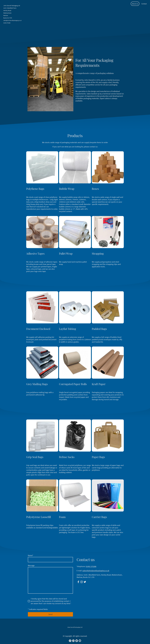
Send (50, 614)
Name (31, 555)
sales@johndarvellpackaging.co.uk (96, 571)
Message (31, 565)
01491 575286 (91, 566)
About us (135, 4)
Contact (144, 4)
